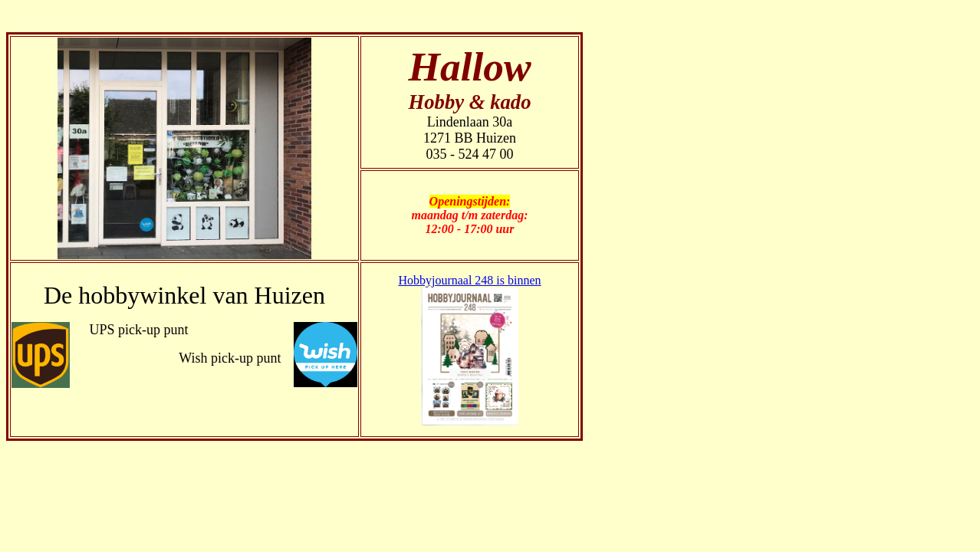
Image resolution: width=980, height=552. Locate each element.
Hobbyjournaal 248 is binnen (469, 280)
